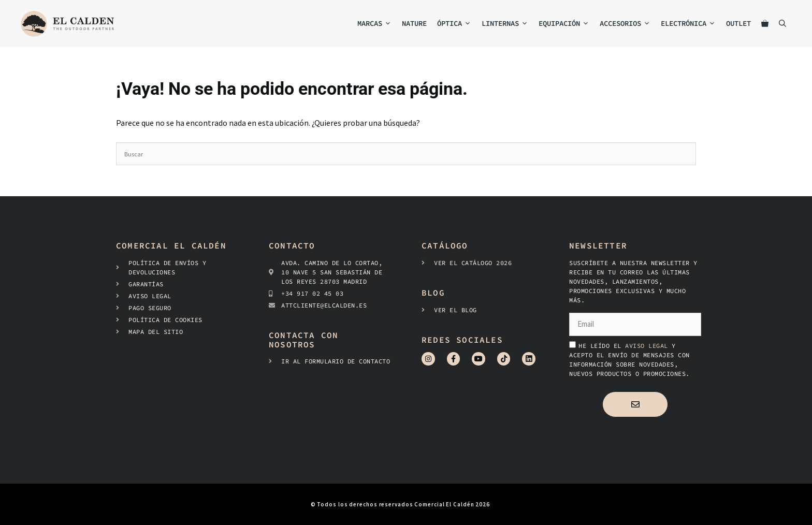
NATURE (414, 23)
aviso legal (648, 346)
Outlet (738, 23)
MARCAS (377, 24)
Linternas (508, 24)
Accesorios (628, 24)
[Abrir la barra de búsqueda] (782, 24)
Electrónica (691, 24)
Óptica (457, 24)
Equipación (567, 24)
